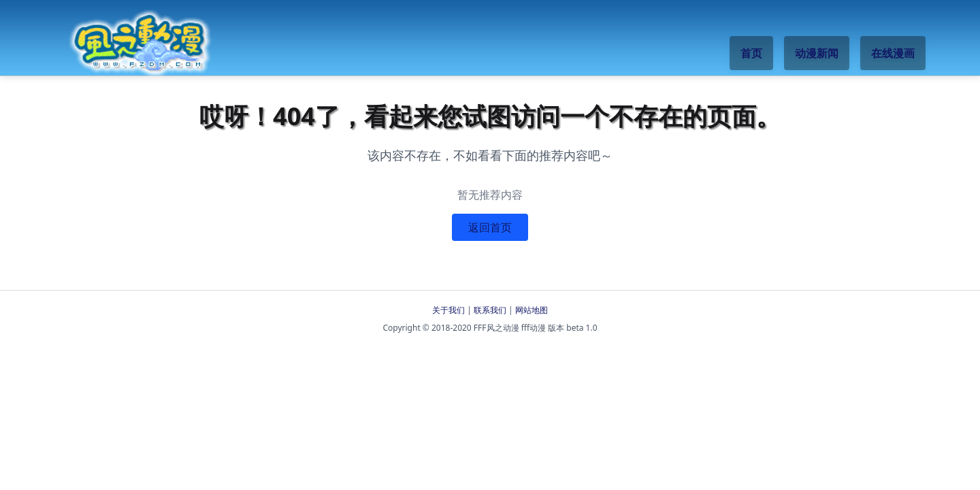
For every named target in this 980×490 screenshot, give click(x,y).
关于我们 (448, 310)
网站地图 (532, 310)
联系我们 (490, 310)
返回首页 (490, 227)
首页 (751, 53)
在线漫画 (893, 53)
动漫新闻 (817, 53)
